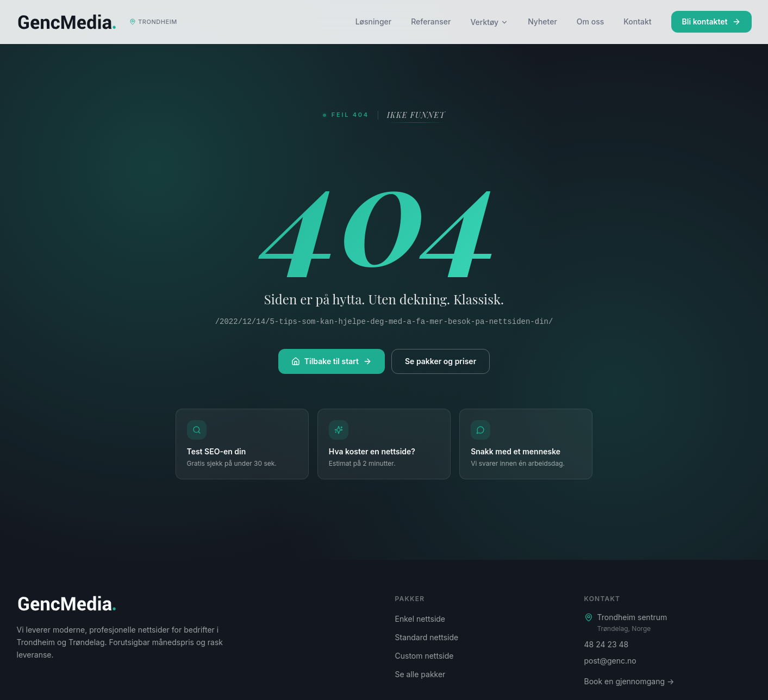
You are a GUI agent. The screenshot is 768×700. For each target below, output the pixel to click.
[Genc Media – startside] (100, 22)
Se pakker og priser (441, 361)
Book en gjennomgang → (629, 681)
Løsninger (374, 21)
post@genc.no (610, 661)
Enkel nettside (420, 619)
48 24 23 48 (607, 644)
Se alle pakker (420, 674)
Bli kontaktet (711, 21)
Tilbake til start (332, 361)
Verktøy (489, 22)
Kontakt (637, 21)
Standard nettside (427, 637)
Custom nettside (424, 656)
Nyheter (542, 21)
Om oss (590, 21)
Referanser (431, 21)
